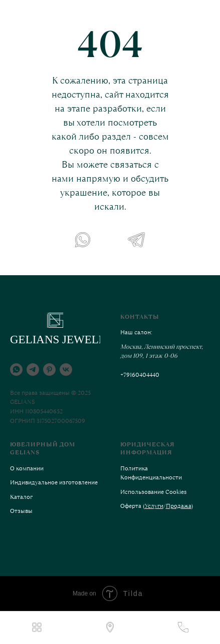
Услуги (154, 506)
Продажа (179, 506)
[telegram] (33, 370)
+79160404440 (140, 375)
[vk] (66, 370)
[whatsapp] (16, 370)
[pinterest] (49, 370)
